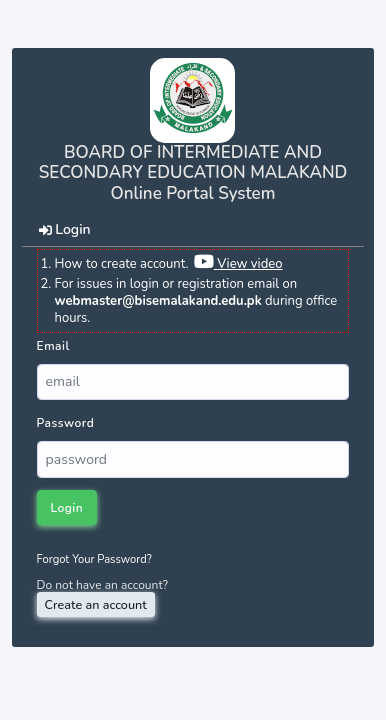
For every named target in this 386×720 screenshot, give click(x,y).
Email (53, 346)
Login (66, 508)
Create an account (96, 604)
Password (66, 423)
